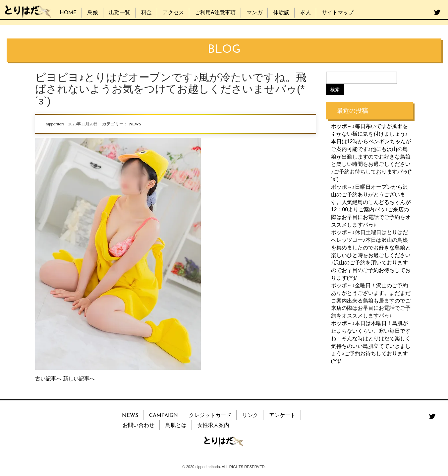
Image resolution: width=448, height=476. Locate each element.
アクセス (173, 13)
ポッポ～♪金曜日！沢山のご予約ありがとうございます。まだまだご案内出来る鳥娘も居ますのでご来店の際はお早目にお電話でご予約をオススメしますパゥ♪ (371, 301)
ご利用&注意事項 (215, 13)
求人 (306, 13)
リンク (250, 416)
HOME (68, 13)
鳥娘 (93, 13)
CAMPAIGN (164, 416)
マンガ (254, 13)
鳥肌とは (176, 426)
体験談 (281, 13)
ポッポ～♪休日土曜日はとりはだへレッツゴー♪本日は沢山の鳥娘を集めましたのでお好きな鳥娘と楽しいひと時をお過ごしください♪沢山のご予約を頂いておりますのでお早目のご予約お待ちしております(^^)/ (371, 255)
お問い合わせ (139, 426)
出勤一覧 (120, 13)
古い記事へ (48, 379)
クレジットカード (210, 416)
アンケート (282, 416)
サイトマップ (338, 13)
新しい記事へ (79, 379)
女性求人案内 (213, 426)
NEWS (135, 124)
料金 (146, 13)
